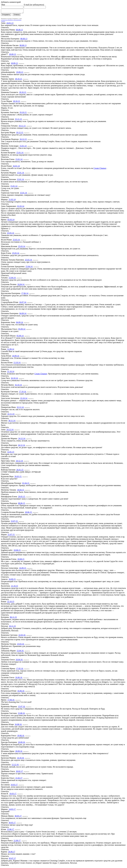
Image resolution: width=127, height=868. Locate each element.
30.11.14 (12, 421)
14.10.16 (21, 759)
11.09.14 (11, 350)
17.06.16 (11, 701)
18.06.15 (29, 513)
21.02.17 (19, 779)
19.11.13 (22, 127)
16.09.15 (23, 569)
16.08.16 (18, 725)
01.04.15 (26, 484)
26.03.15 (18, 477)
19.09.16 (22, 743)
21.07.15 (11, 535)
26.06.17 (12, 852)
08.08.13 (19, 30)
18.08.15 (17, 551)
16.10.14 (15, 379)
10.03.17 (14, 785)
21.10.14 (11, 372)
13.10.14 (17, 363)
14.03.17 (12, 810)
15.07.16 (22, 707)
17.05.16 (20, 669)
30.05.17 (18, 817)
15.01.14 (23, 147)
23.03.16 (21, 645)
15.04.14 (29, 267)
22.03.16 (22, 636)
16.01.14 (16, 167)
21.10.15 (15, 587)
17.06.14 (25, 294)
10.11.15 (12, 627)
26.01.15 (20, 470)
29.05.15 (22, 497)
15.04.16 (20, 651)
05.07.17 (12, 859)
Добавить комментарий (11, 2)
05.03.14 (11, 220)
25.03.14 (11, 234)
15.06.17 (11, 830)
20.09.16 (19, 752)
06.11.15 (13, 618)
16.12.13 (20, 133)
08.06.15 (22, 504)
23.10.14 (24, 399)
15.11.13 (19, 120)
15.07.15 (14, 522)
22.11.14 (20, 408)
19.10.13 (23, 113)
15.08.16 (21, 714)
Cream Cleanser (100, 169)
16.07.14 (23, 303)
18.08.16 (21, 736)
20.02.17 (20, 772)
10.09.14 (16, 357)
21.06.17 (17, 841)
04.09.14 (23, 314)
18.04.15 (21, 491)
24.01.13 (10, 24)
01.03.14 (21, 207)
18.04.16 (19, 660)
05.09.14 (22, 330)
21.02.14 (12, 200)
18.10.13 (19, 80)
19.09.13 (20, 73)
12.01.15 (11, 453)
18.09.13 (13, 55)
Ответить (5, 28)
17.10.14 (23, 392)
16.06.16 (19, 678)
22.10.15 (11, 602)
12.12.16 (15, 765)
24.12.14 (10, 430)
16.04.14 (21, 285)
